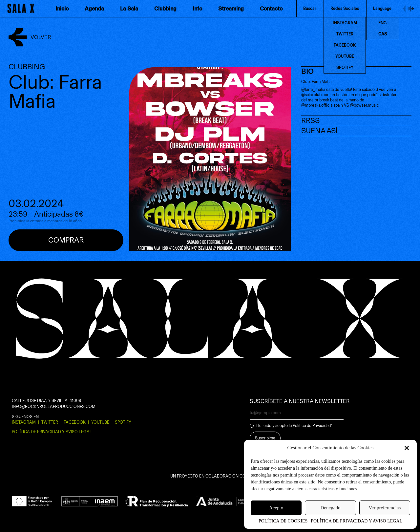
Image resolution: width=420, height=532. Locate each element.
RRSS (310, 121)
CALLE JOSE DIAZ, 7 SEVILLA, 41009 (46, 401)
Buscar (310, 8)
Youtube (100, 422)
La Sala (129, 9)
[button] (407, 448)
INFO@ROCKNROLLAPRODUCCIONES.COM (54, 406)
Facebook (75, 422)
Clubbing (165, 9)
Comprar (66, 240)
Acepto (276, 508)
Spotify (123, 422)
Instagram (24, 422)
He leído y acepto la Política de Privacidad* (294, 426)
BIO (307, 71)
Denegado (331, 508)
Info (197, 9)
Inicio (62, 9)
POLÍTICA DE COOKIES (283, 521)
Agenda (94, 9)
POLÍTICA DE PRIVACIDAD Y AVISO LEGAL (357, 521)
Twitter (50, 422)
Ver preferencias (385, 508)
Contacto (271, 9)
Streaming (231, 9)
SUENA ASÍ (319, 131)
